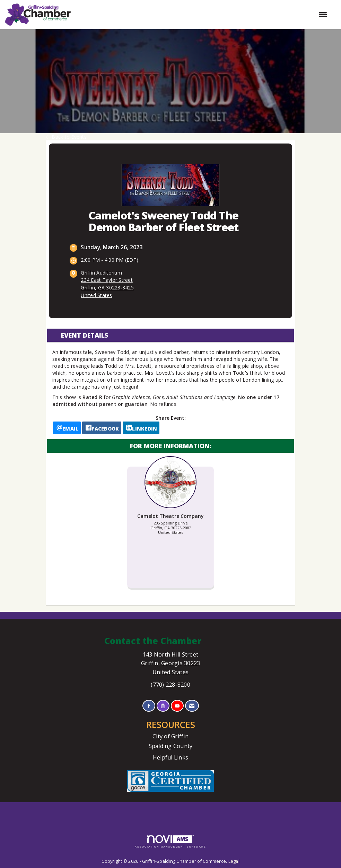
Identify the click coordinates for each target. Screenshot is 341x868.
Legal (234, 861)
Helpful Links (170, 757)
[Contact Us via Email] (192, 706)
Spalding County (171, 746)
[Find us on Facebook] (149, 706)
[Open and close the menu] (202, 15)
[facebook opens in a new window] (102, 428)
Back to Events (66, 137)
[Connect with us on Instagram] (163, 706)
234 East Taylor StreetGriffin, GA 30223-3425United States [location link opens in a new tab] (107, 288)
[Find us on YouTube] (177, 706)
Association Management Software (170, 841)
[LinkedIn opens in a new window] (141, 428)
